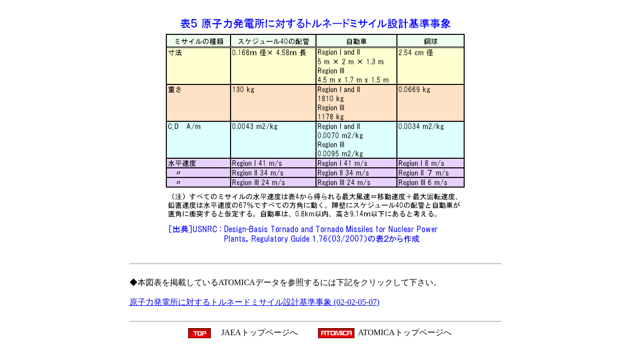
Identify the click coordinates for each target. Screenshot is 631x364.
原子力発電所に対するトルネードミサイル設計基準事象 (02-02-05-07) (255, 302)
